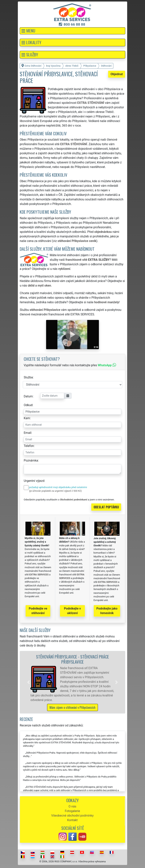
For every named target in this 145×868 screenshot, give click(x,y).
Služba (28, 377)
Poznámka (31, 460)
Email (28, 433)
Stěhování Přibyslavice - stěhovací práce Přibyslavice (72, 659)
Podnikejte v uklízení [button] (72, 611)
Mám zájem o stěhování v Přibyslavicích (72, 707)
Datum (28, 396)
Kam (27, 418)
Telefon (29, 446)
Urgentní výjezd (34, 481)
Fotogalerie (72, 811)
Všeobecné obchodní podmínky (72, 816)
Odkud (28, 405)
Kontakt (72, 820)
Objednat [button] (117, 74)
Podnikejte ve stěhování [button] (38, 611)
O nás (72, 806)
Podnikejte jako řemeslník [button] (107, 611)
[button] (72, 31)
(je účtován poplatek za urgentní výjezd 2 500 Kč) (55, 491)
